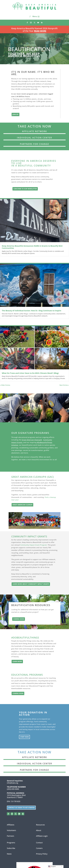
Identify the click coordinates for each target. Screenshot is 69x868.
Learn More (17, 661)
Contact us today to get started (21, 808)
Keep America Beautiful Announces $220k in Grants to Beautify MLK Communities (32, 247)
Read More (40, 31)
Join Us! (15, 114)
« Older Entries (5, 385)
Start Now (24, 737)
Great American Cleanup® (32, 440)
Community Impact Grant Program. (34, 545)
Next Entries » (64, 385)
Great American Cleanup (22, 505)
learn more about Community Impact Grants (31, 584)
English (52, 867)
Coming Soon (19, 619)
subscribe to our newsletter (25, 189)
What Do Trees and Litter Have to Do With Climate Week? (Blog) (30, 373)
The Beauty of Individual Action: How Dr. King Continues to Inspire (32, 311)
